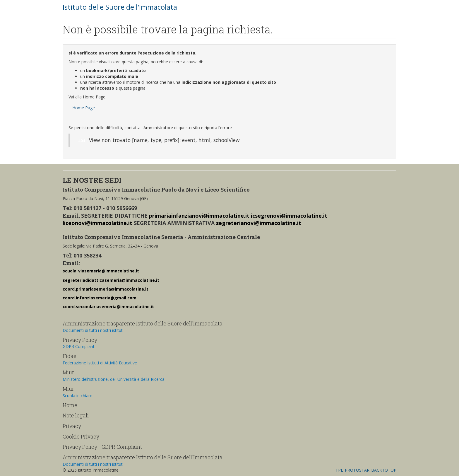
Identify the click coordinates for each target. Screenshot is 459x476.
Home (70, 405)
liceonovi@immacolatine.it (97, 223)
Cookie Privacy (81, 436)
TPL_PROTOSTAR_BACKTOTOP (366, 470)
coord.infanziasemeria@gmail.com (100, 298)
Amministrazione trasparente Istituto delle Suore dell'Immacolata (143, 323)
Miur (68, 372)
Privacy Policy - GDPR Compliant (102, 447)
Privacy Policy (80, 340)
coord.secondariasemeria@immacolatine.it (108, 307)
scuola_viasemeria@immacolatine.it (101, 271)
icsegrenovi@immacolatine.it (289, 216)
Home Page (84, 108)
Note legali (76, 415)
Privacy (72, 426)
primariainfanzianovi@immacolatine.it (199, 216)
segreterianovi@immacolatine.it (259, 223)
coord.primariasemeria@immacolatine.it (106, 289)
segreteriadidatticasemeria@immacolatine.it (111, 280)
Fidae (70, 356)
